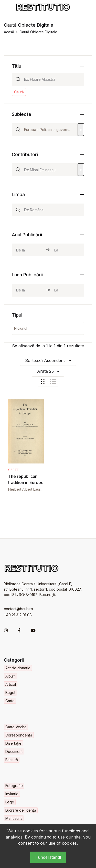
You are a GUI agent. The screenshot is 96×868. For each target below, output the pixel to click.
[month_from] (29, 290)
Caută (19, 92)
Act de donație (18, 668)
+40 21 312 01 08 (18, 615)
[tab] (43, 382)
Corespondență (19, 735)
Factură (12, 760)
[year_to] (67, 250)
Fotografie (14, 786)
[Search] (52, 79)
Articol (11, 684)
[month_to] (67, 290)
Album (10, 676)
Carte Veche (16, 727)
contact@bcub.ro (18, 609)
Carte (13, 470)
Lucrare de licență (21, 810)
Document (14, 751)
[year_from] (29, 250)
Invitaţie (12, 794)
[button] (7, 7)
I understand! (48, 857)
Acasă (9, 32)
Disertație (13, 743)
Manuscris (14, 818)
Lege (10, 802)
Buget (10, 693)
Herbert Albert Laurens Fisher (33, 489)
